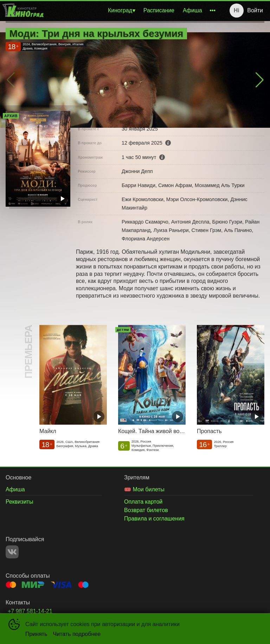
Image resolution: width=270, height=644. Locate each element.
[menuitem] (121, 11)
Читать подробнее (77, 634)
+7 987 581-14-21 (30, 611)
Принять (36, 634)
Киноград (120, 10)
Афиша (192, 10)
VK (12, 552)
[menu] (132, 11)
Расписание (159, 10)
